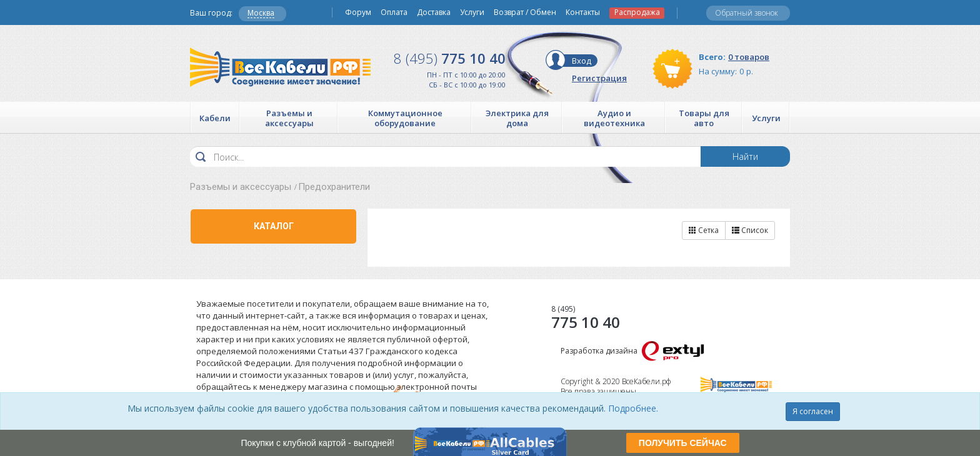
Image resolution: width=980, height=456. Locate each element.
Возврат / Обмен (525, 12)
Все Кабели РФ (280, 67)
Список (750, 230)
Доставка (434, 12)
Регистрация (599, 78)
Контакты (583, 12)
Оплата (394, 12)
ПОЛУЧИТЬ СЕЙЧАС (683, 443)
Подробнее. (633, 408)
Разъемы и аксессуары (241, 187)
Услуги (472, 12)
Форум (358, 12)
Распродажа (637, 12)
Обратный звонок (747, 13)
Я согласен (813, 411)
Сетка (704, 230)
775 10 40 (450, 58)
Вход (582, 61)
